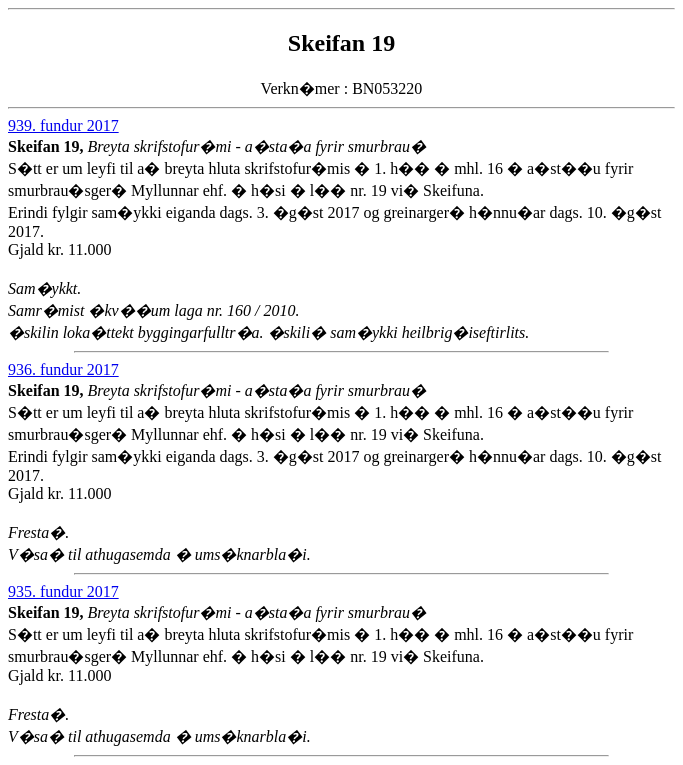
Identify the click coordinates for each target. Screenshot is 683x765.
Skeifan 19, (48, 146)
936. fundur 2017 (63, 369)
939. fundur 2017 (63, 125)
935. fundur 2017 (63, 591)
